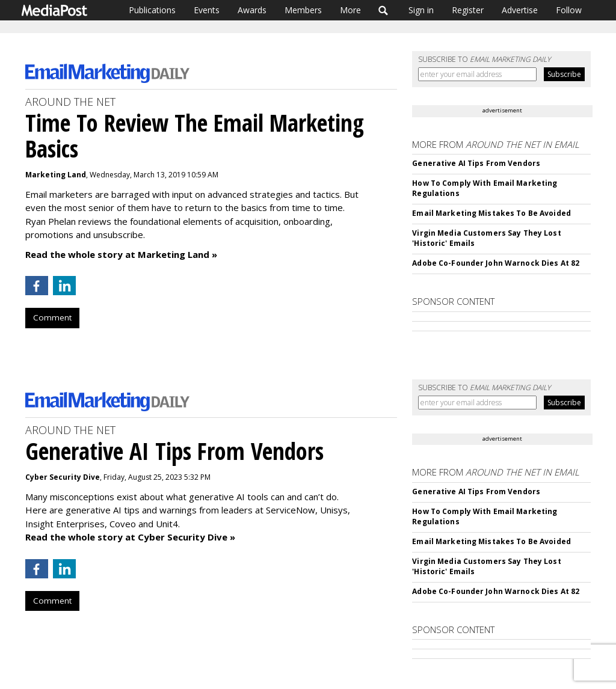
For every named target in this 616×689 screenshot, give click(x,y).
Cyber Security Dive (63, 477)
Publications (152, 10)
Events (207, 10)
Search (383, 10)
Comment (52, 317)
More (350, 10)
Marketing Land (56, 175)
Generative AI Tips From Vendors (476, 163)
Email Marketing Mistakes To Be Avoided (491, 213)
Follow (569, 10)
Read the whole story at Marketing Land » (121, 254)
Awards (252, 10)
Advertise (520, 10)
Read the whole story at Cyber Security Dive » (130, 537)
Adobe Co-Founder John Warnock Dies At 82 (496, 263)
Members (303, 10)
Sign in (421, 10)
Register (468, 10)
